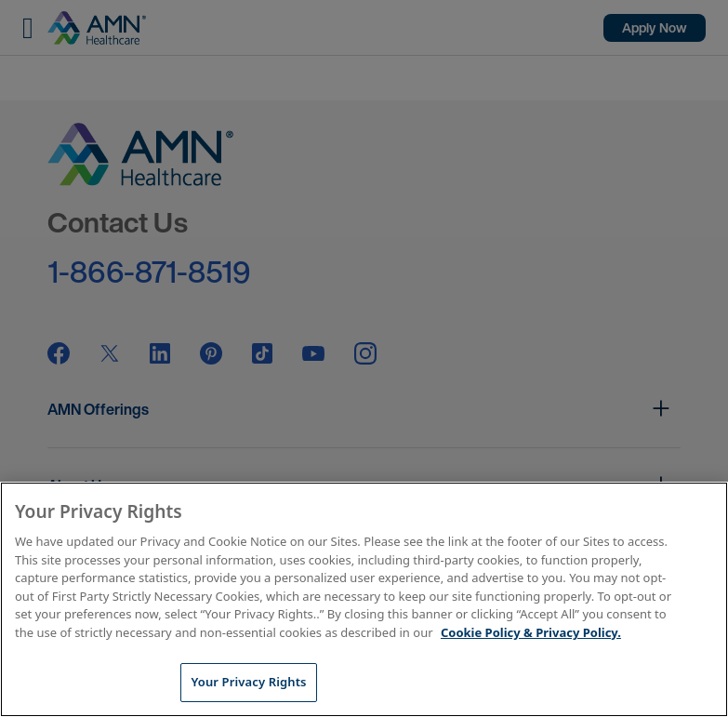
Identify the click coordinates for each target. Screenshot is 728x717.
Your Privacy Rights (248, 682)
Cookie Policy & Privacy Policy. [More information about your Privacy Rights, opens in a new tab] (531, 632)
